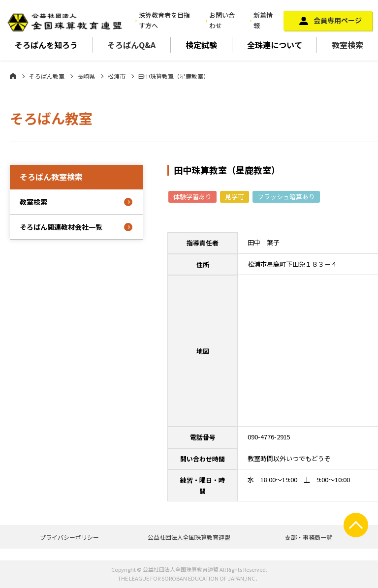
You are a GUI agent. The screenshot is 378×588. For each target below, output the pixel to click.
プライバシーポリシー (69, 537)
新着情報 (263, 20)
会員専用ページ (338, 20)
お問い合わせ (222, 20)
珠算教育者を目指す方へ (164, 20)
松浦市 (117, 76)
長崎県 (86, 76)
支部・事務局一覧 (309, 537)
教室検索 (347, 45)
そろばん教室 (47, 76)
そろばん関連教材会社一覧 (61, 227)
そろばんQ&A (131, 45)
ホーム (13, 76)
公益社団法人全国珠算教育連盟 (189, 537)
